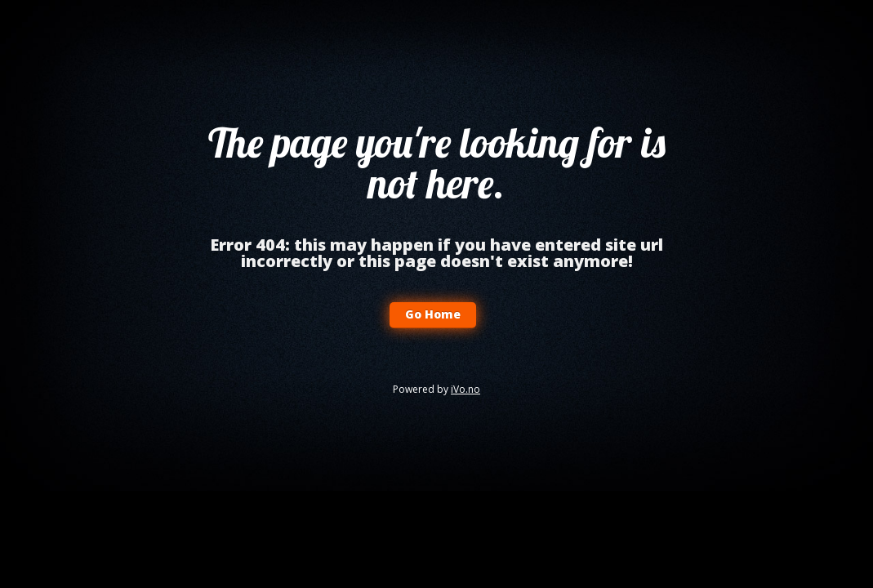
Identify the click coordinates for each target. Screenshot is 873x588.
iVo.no (465, 389)
